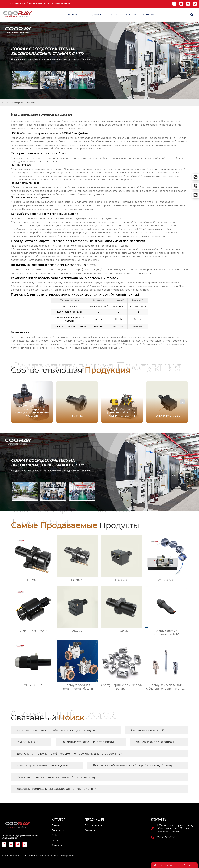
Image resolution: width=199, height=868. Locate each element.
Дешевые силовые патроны (156, 742)
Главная (5, 103)
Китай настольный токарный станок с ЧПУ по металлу (56, 777)
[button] (183, 402)
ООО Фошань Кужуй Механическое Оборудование (36, 4)
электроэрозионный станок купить (42, 765)
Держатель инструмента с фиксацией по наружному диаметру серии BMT (71, 754)
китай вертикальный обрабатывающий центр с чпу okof (58, 730)
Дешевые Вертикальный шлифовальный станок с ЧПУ (57, 789)
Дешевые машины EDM (148, 730)
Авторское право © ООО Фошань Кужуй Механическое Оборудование (38, 856)
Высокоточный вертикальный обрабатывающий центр (133, 765)
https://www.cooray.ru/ (88, 270)
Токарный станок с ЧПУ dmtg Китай (88, 742)
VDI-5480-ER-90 (28, 742)
